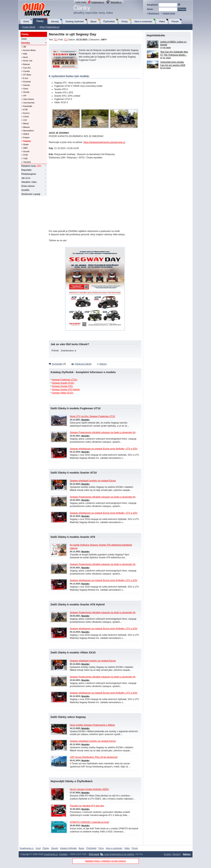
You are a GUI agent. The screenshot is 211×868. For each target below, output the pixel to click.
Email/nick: (153, 5)
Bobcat (26, 64)
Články (40, 21)
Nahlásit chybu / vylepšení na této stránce (105, 861)
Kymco (26, 113)
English (168, 854)
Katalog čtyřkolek (75, 22)
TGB (25, 159)
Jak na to (26, 178)
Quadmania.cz (98, 2)
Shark (26, 144)
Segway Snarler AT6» (62, 386)
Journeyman (29, 103)
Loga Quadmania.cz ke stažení (119, 854)
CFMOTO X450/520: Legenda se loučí (90, 822)
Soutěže (25, 190)
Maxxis (26, 127)
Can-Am (27, 68)
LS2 (25, 120)
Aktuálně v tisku (29, 182)
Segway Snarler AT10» (63, 383)
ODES (26, 134)
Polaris (26, 138)
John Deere (29, 99)
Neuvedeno (29, 131)
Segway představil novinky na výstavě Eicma (93, 481)
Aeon (26, 57)
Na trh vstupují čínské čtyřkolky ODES (89, 789)
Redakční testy (31, 166)
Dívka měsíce (28, 186)
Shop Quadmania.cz (50, 27)
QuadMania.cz (32, 3)
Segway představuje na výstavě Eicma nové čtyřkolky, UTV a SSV (104, 449)
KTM (25, 110)
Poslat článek (29, 27)
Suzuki (26, 151)
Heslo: (150, 9)
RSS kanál (94, 854)
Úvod (26, 22)
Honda (26, 92)
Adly (25, 54)
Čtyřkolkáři (109, 22)
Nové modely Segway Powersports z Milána (92, 725)
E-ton (26, 78)
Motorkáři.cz (116, 2)
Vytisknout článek (83, 364)
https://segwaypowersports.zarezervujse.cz (104, 142)
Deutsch (176, 854)
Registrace (154, 13)
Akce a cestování (143, 22)
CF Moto (27, 75)
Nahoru (103, 364)
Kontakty (63, 854)
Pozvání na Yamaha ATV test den (87, 806)
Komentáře (57, 364)
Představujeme (29, 174)
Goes (26, 89)
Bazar (94, 22)
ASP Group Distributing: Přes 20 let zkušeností (94, 757)
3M (25, 47)
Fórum (175, 22)
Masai (26, 123)
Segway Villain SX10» (63, 393)
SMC (26, 148)
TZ (56, 40)
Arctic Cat (28, 61)
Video (162, 22)
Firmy (125, 22)
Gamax (27, 85)
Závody (55, 22)
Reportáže (26, 170)
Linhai (26, 117)
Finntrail (27, 82)
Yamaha (27, 162)
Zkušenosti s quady (31, 194)
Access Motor (30, 50)
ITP (25, 96)
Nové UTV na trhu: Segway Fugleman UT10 (92, 416)
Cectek (26, 71)
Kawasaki (28, 106)
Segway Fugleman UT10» (65, 380)
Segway (27, 141)
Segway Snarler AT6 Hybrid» (66, 390)
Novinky (26, 43)
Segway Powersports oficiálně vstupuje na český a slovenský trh (103, 432)
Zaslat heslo (169, 13)
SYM (26, 155)
